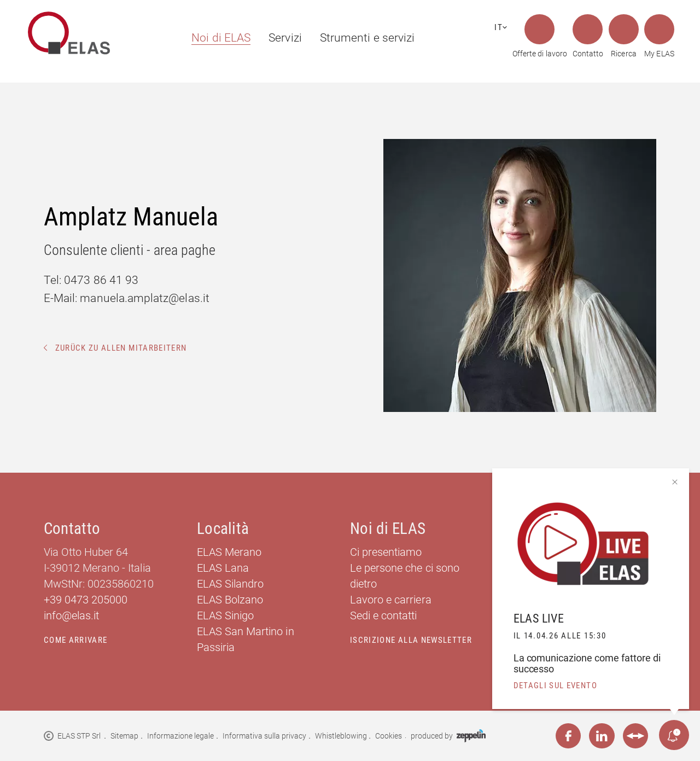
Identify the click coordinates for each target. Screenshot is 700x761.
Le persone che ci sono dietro (405, 576)
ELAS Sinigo (225, 615)
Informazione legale (181, 736)
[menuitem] (216, 38)
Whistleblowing (341, 736)
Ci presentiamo (386, 552)
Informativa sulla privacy (265, 736)
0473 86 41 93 (101, 280)
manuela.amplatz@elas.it (144, 298)
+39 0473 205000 (86, 600)
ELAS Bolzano (230, 600)
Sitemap (124, 736)
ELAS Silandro (230, 584)
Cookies (389, 736)
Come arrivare (76, 640)
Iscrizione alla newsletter (411, 640)
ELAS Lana (223, 568)
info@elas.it (71, 615)
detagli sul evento (555, 686)
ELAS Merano (229, 552)
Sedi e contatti (384, 615)
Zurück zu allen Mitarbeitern (115, 348)
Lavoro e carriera (391, 600)
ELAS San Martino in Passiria (246, 639)
